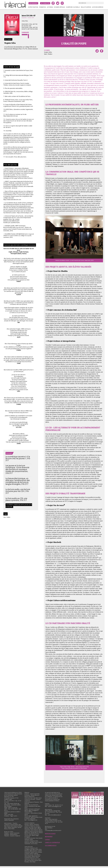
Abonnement (33, 3)
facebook (53, 3)
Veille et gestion (86, 7)
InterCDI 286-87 (29, 16)
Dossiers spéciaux (59, 7)
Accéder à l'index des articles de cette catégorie (19, 506)
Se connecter (45, 3)
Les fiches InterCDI (98, 7)
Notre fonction (33, 7)
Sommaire (25, 32)
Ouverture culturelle (73, 7)
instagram (62, 3)
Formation (42, 7)
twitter (58, 3)
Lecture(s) (50, 7)
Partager (102, 51)
